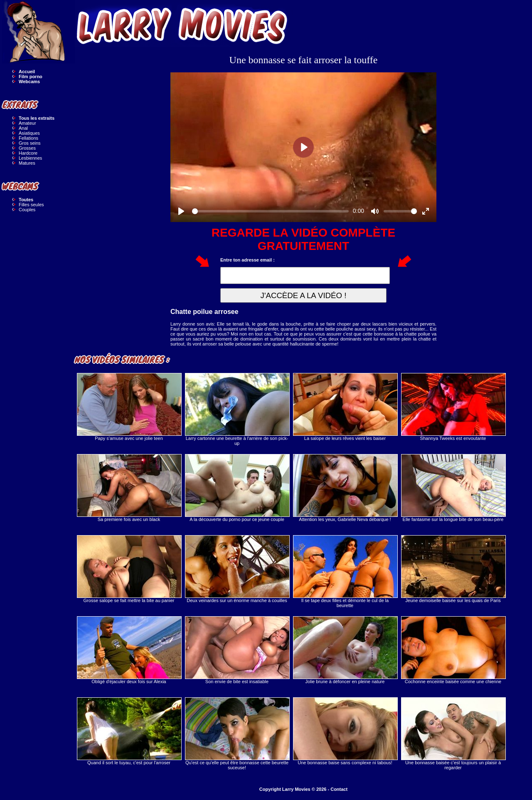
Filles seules (31, 205)
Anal (23, 128)
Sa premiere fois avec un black (129, 488)
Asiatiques (29, 133)
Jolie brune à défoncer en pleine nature (345, 650)
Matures (27, 163)
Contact (339, 789)
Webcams (29, 81)
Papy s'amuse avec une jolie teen (129, 407)
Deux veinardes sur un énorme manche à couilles (237, 569)
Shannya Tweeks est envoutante (453, 407)
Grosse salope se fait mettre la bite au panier (129, 569)
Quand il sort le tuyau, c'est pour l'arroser (129, 731)
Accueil (27, 72)
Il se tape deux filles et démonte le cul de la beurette (345, 572)
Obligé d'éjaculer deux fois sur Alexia (129, 650)
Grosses (27, 148)
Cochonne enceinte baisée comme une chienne (453, 650)
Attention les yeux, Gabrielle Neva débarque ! (345, 488)
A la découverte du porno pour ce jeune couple (237, 488)
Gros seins (30, 143)
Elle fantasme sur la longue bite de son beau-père (453, 488)
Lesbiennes (30, 158)
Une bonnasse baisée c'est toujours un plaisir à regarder (453, 734)
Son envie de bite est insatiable (237, 650)
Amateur (27, 123)
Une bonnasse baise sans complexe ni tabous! (345, 731)
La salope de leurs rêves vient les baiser (345, 407)
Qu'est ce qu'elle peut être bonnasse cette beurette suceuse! (237, 734)
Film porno (31, 77)
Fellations (28, 138)
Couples (27, 210)
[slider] (270, 211)
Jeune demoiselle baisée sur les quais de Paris (453, 569)
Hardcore (28, 153)
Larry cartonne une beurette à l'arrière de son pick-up (237, 409)
